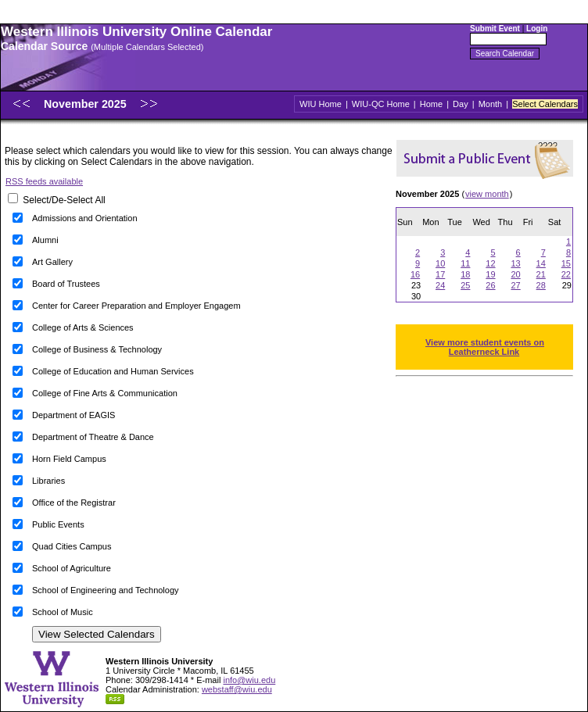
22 (566, 274)
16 (415, 274)
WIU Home (321, 104)
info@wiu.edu (249, 680)
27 (515, 285)
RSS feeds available (44, 181)
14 (541, 263)
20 (515, 274)
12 (490, 263)
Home (431, 104)
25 (465, 285)
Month (491, 104)
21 (541, 274)
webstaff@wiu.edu (237, 689)
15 (566, 263)
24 (440, 285)
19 (490, 274)
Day (461, 104)
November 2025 (87, 104)
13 (515, 263)
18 (465, 274)
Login (537, 29)
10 (440, 263)
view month (487, 194)
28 (541, 285)
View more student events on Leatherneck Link (485, 347)
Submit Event (495, 29)
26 (490, 285)
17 (440, 274)
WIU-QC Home (381, 104)
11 (465, 263)
